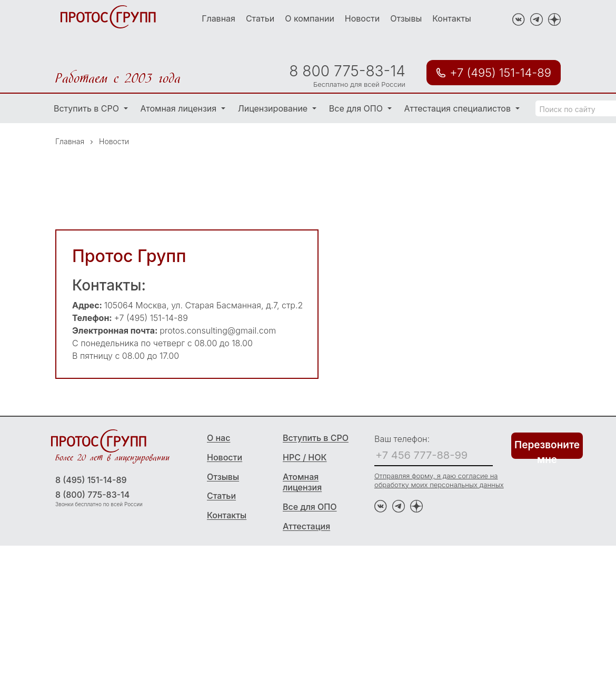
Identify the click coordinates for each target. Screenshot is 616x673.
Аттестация (306, 526)
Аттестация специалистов (459, 108)
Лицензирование (274, 108)
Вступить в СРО (88, 108)
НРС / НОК (305, 457)
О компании (310, 18)
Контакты (452, 18)
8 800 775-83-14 (347, 71)
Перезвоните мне (547, 449)
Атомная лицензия (180, 108)
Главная (218, 18)
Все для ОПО (357, 108)
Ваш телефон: (402, 439)
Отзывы (406, 18)
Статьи (260, 18)
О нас (218, 438)
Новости (362, 18)
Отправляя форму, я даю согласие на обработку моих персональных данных (439, 480)
